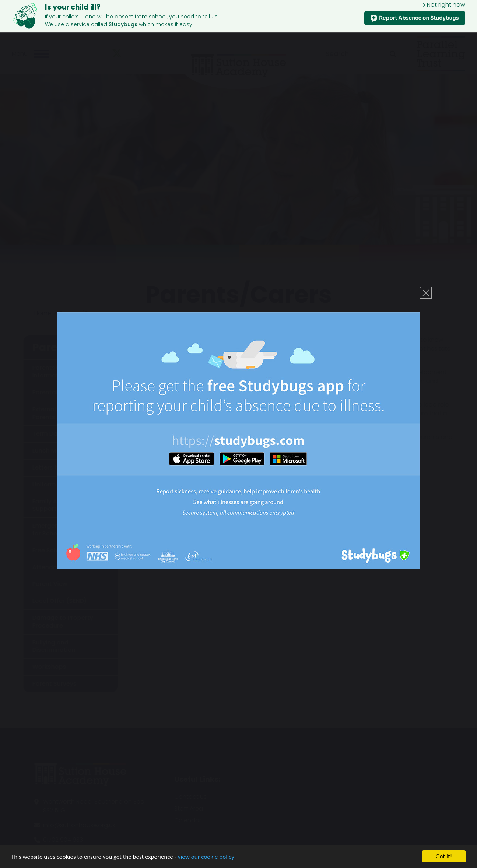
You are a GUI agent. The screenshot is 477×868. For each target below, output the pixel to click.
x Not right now (444, 5)
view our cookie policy (206, 857)
